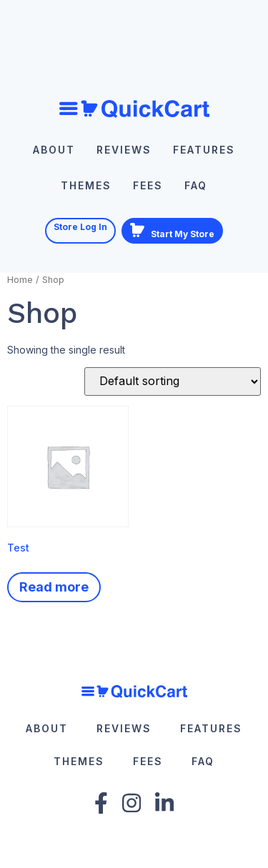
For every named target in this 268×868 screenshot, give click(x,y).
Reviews (124, 150)
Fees (148, 185)
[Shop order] (173, 381)
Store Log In (80, 227)
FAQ (196, 185)
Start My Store (172, 231)
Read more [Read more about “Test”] (54, 587)
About (54, 150)
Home (20, 280)
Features (204, 150)
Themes (86, 185)
